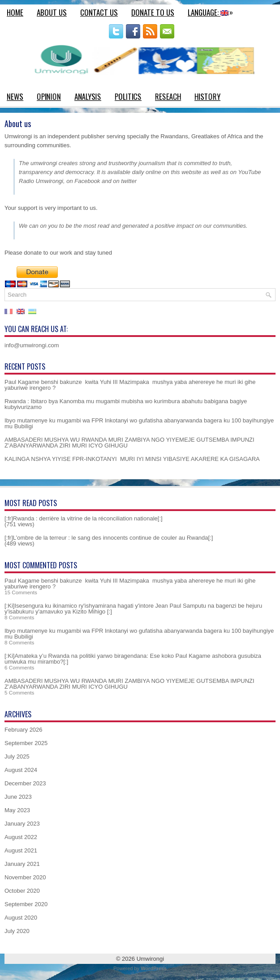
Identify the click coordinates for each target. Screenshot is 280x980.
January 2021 (22, 864)
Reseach (168, 96)
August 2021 (21, 850)
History (207, 96)
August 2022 (21, 837)
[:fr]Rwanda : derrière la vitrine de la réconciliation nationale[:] (84, 518)
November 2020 (25, 877)
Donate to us (153, 12)
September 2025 (26, 743)
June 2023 (18, 797)
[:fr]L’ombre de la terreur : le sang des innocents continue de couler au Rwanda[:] (109, 538)
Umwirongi (150, 959)
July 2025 (17, 756)
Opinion (49, 96)
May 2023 (17, 810)
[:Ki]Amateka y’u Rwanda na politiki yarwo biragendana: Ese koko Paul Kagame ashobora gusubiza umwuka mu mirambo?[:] (133, 659)
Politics (128, 96)
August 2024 (21, 770)
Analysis (88, 96)
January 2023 (22, 824)
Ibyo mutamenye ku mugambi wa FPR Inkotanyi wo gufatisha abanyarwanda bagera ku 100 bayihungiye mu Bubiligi (139, 423)
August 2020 (21, 918)
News (15, 96)
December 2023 (25, 783)
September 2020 (26, 904)
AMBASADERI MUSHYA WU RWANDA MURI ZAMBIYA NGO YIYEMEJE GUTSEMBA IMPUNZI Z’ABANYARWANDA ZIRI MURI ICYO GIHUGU (129, 443)
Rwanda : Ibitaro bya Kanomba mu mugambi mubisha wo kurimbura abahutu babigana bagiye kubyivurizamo (126, 404)
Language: (213, 11)
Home (15, 12)
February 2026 (24, 730)
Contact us (99, 12)
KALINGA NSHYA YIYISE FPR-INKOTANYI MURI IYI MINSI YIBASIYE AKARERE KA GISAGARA (132, 459)
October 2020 (22, 891)
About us (52, 12)
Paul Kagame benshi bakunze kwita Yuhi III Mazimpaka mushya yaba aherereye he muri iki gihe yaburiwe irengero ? (130, 385)
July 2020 (17, 931)
